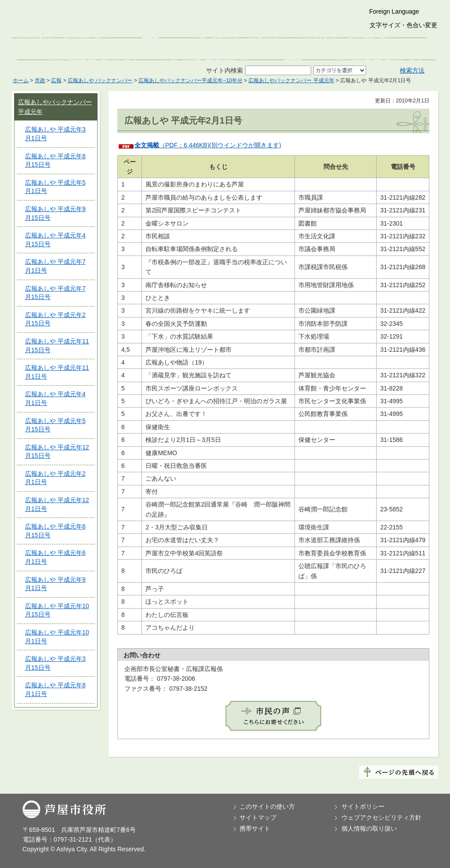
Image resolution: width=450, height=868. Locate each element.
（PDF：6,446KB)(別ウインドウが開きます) (208, 145)
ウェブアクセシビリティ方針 (381, 817)
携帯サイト (255, 828)
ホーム (21, 80)
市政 (40, 80)
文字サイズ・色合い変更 (403, 25)
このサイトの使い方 (267, 806)
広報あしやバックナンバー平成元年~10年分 (190, 80)
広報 (56, 80)
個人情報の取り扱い (369, 828)
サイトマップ (258, 817)
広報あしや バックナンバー (100, 80)
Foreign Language (394, 11)
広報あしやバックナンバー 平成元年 (291, 80)
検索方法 (412, 70)
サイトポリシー (363, 806)
